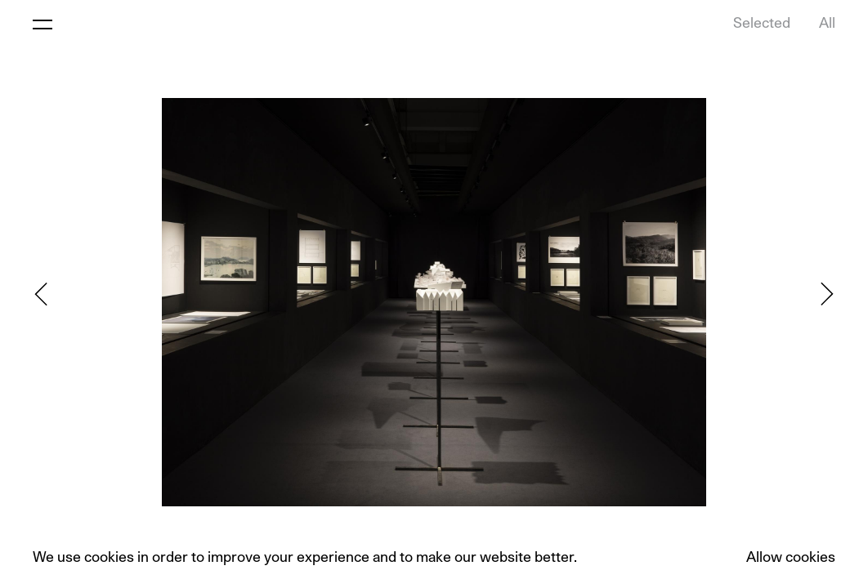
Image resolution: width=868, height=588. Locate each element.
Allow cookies (791, 558)
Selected (762, 24)
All (827, 24)
